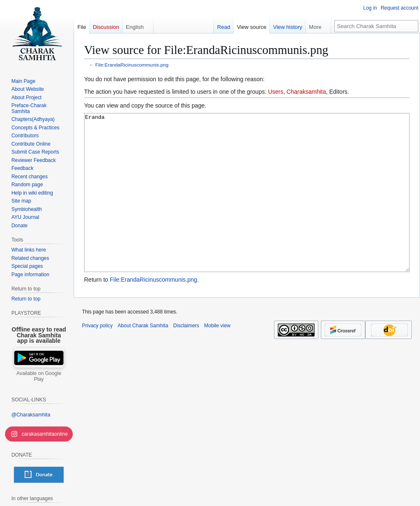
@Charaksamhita (31, 415)
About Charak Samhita (143, 357)
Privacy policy (97, 357)
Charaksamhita (306, 92)
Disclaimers (186, 357)
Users (276, 92)
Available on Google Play (39, 376)
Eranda (247, 208)
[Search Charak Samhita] (376, 26)
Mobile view (217, 357)
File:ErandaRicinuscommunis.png (132, 65)
